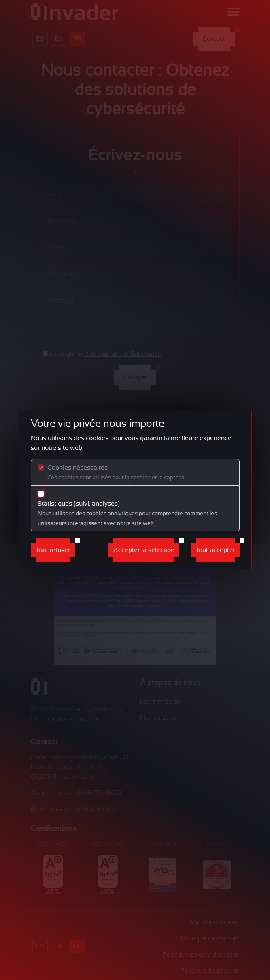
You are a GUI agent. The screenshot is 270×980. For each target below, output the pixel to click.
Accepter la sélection (144, 550)
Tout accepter (215, 550)
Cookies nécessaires (117, 472)
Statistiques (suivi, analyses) (127, 513)
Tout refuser (53, 550)
